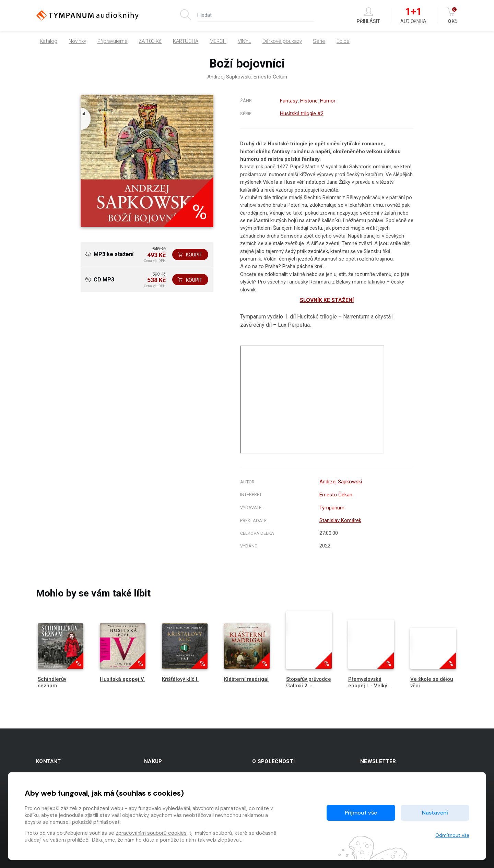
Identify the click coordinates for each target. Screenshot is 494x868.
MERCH (218, 41)
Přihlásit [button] (368, 16)
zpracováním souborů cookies (151, 833)
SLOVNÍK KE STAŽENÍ (327, 299)
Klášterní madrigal (246, 677)
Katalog (49, 41)
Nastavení (435, 813)
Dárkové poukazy (282, 41)
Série (319, 41)
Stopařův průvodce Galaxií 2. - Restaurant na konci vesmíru (309, 687)
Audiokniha (413, 16)
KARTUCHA (186, 41)
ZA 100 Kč (150, 41)
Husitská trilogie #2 (301, 113)
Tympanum (331, 506)
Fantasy (288, 101)
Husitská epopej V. (122, 677)
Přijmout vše (361, 813)
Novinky (77, 41)
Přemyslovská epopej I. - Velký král (368, 684)
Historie (308, 101)
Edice (343, 41)
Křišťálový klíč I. (180, 677)
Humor (327, 101)
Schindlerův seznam (52, 680)
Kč (452, 16)
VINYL (244, 41)
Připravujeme (113, 41)
